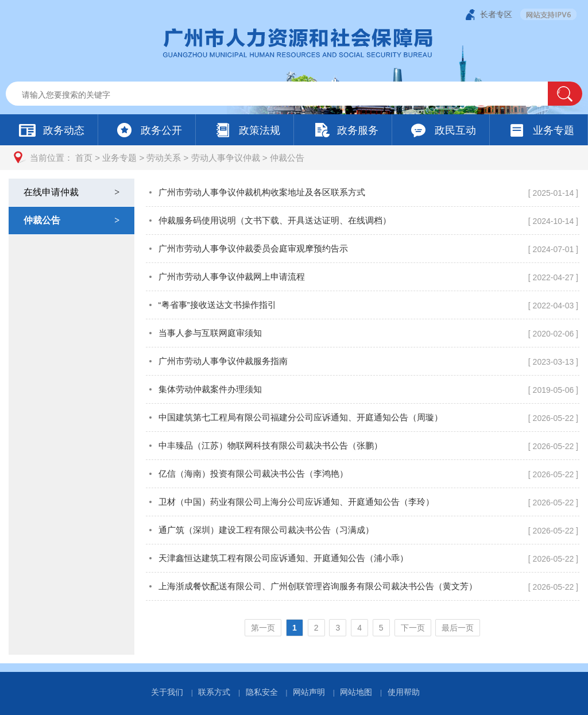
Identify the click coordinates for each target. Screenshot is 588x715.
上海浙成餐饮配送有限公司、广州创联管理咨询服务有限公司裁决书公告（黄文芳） (318, 586)
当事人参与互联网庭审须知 (210, 333)
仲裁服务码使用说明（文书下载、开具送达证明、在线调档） (275, 220)
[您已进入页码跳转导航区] (363, 628)
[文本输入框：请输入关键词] (287, 95)
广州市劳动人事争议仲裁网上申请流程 (232, 277)
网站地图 (356, 692)
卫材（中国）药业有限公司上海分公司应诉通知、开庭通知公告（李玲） (296, 502)
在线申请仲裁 (73, 192)
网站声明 (309, 692)
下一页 (413, 628)
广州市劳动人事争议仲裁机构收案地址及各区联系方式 (262, 192)
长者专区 (496, 14)
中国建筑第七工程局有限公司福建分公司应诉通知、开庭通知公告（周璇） (301, 417)
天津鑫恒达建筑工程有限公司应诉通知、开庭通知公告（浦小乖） (283, 558)
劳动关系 (164, 158)
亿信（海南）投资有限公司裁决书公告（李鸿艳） (253, 474)
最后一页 (458, 628)
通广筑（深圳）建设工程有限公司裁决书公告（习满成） (266, 530)
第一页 (263, 628)
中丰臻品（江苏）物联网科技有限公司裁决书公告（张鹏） (270, 445)
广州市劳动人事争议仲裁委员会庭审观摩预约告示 (253, 248)
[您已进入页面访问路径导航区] (294, 158)
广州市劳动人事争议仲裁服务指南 (223, 361)
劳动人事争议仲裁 (226, 158)
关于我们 (167, 692)
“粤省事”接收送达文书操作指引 (217, 305)
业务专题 (119, 158)
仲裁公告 (287, 158)
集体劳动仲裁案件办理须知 (210, 389)
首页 (84, 158)
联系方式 (214, 692)
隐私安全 (262, 692)
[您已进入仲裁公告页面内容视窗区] (363, 417)
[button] (565, 94)
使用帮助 (404, 692)
